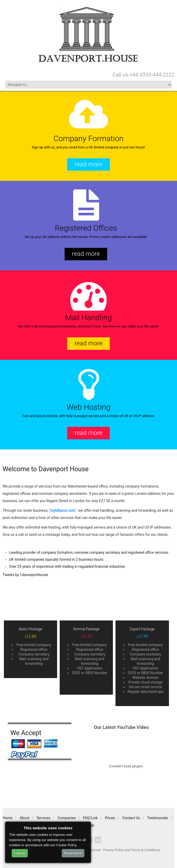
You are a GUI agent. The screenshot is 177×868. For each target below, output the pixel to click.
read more (88, 164)
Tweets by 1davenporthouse (25, 575)
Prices (110, 818)
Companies (67, 818)
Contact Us (131, 818)
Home (8, 818)
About (25, 818)
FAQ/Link (90, 818)
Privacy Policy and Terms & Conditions (132, 850)
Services (43, 818)
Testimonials (158, 818)
